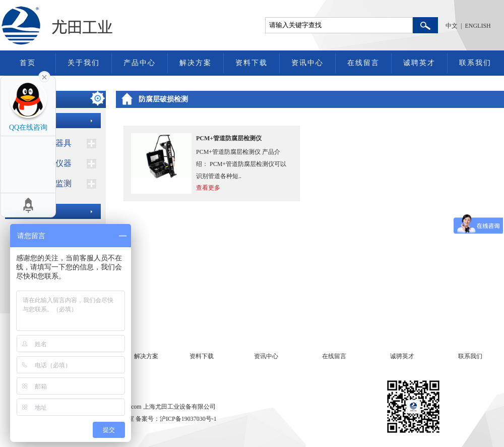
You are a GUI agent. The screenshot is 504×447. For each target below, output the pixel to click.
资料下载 (251, 63)
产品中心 (140, 63)
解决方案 (196, 63)
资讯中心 (307, 63)
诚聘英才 (419, 63)
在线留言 (363, 63)
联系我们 (475, 63)
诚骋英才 (402, 356)
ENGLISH (478, 26)
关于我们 (84, 63)
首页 (28, 63)
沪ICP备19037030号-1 (188, 419)
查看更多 (208, 188)
